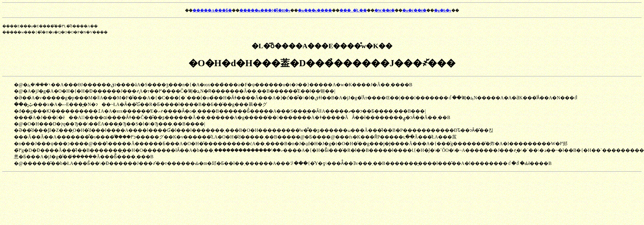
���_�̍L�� (353, 10)
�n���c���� (315, 10)
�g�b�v (443, 10)
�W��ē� (385, 10)
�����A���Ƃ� (212, 10)
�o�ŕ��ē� (414, 10)
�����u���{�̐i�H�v (265, 10)
